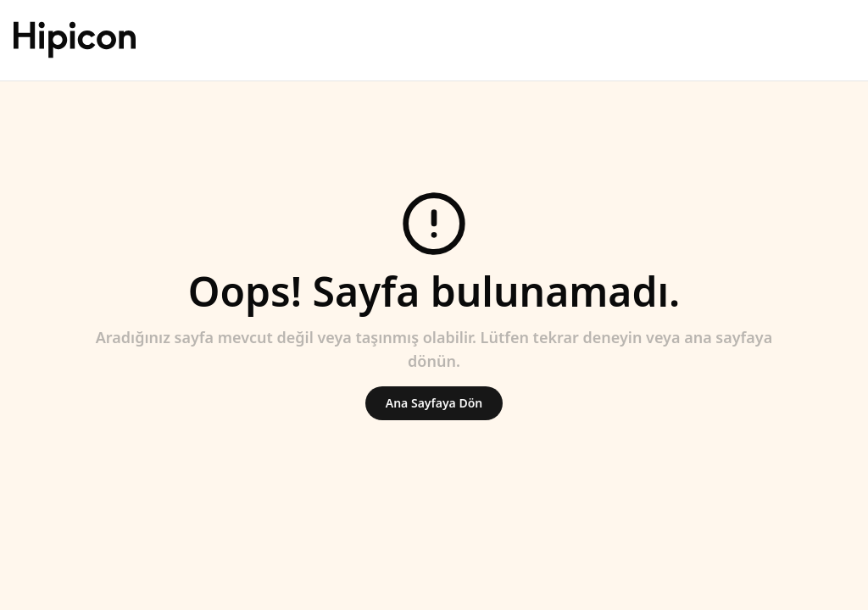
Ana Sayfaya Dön (434, 403)
